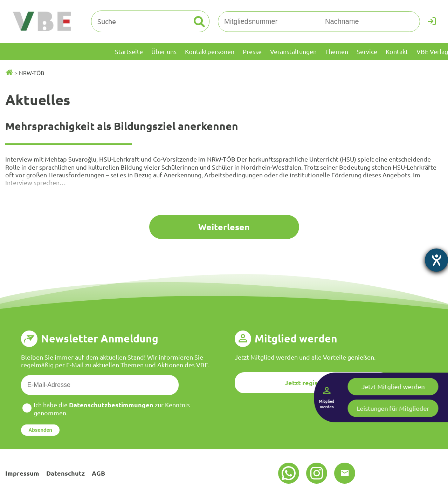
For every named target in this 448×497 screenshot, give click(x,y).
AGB (98, 473)
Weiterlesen (224, 227)
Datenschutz (66, 473)
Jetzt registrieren (312, 383)
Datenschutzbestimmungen (111, 405)
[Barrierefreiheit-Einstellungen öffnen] (436, 260)
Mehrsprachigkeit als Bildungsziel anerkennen (122, 126)
